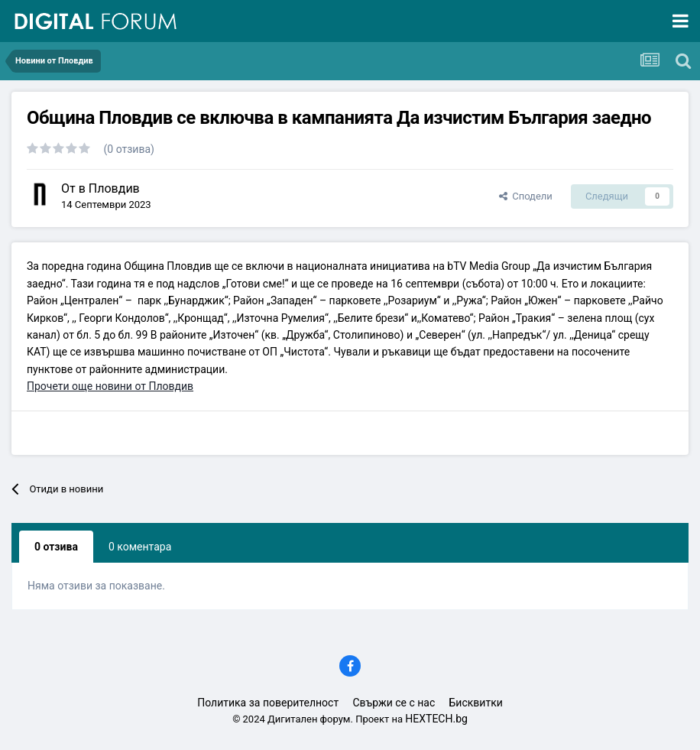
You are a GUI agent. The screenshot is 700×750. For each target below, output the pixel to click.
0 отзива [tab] (56, 547)
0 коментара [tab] (140, 547)
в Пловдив (109, 188)
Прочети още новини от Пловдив (110, 386)
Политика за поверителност (268, 703)
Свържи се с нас (394, 703)
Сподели (526, 196)
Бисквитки (476, 703)
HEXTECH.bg (436, 719)
